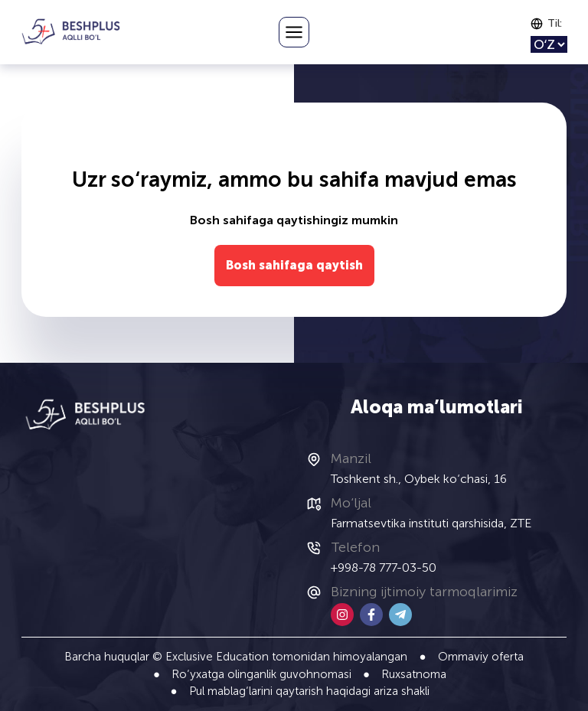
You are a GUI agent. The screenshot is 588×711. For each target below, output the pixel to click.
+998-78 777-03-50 (384, 567)
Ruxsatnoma (414, 674)
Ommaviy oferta (481, 657)
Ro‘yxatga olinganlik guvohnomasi (261, 674)
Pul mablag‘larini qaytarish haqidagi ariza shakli (309, 691)
